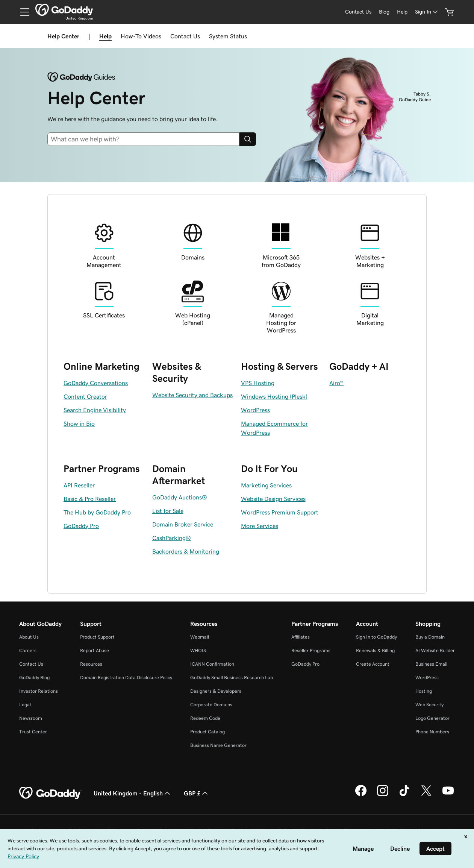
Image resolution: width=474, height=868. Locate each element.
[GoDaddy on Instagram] (383, 795)
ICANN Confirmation (212, 664)
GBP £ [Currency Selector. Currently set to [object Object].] (197, 793)
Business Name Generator (218, 745)
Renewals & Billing (375, 650)
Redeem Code (205, 718)
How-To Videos (141, 36)
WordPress (427, 678)
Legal (25, 705)
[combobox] (146, 139)
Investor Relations (39, 691)
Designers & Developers (216, 691)
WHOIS (198, 650)
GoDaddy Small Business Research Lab (232, 678)
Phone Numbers (432, 732)
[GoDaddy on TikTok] (404, 795)
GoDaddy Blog (34, 678)
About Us (29, 637)
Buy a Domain (430, 637)
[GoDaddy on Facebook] (361, 795)
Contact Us (185, 36)
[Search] (248, 139)
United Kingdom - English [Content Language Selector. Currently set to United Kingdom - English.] (133, 793)
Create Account (373, 664)
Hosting (424, 691)
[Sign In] (427, 12)
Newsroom (31, 718)
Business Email (431, 664)
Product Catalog (207, 732)
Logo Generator (432, 718)
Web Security (429, 705)
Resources (91, 664)
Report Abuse (95, 650)
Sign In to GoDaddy (376, 637)
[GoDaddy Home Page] (50, 793)
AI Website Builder (435, 650)
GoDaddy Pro (305, 664)
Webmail (200, 637)
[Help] (402, 12)
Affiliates (301, 637)
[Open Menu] (22, 12)
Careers (28, 650)
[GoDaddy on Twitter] (426, 795)
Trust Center (33, 732)
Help (105, 36)
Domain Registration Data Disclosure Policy (126, 678)
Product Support (97, 637)
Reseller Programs (311, 650)
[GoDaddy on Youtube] (448, 795)
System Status (228, 36)
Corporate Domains (211, 705)
